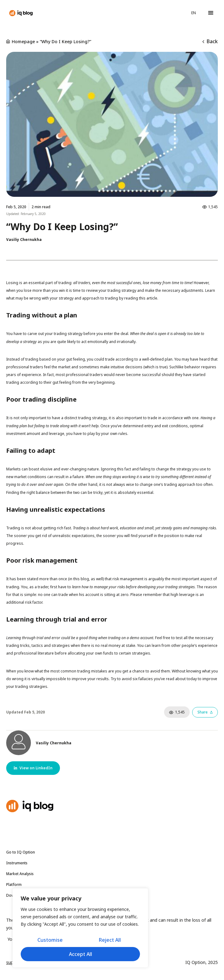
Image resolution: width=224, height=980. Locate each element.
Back (210, 41)
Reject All (110, 940)
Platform (14, 885)
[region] (80, 928)
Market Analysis (21, 874)
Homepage (23, 41)
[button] (211, 13)
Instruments (18, 863)
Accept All (80, 954)
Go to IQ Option (21, 852)
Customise (50, 940)
